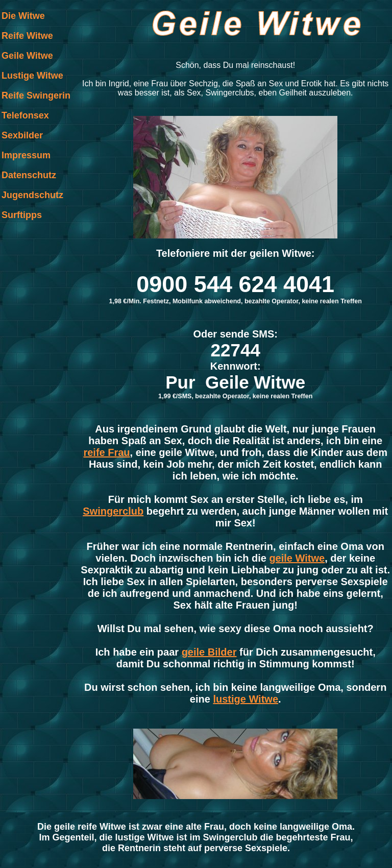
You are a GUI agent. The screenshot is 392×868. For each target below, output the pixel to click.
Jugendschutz (32, 195)
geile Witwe (297, 558)
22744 (236, 350)
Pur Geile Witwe (235, 382)
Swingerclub (113, 511)
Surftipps (22, 215)
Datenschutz (29, 175)
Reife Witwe (27, 36)
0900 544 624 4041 (235, 284)
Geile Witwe (27, 56)
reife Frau (106, 452)
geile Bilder (209, 652)
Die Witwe (23, 16)
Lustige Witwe (32, 76)
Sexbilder (22, 135)
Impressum (26, 155)
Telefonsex (25, 115)
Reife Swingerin (36, 95)
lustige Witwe (246, 699)
